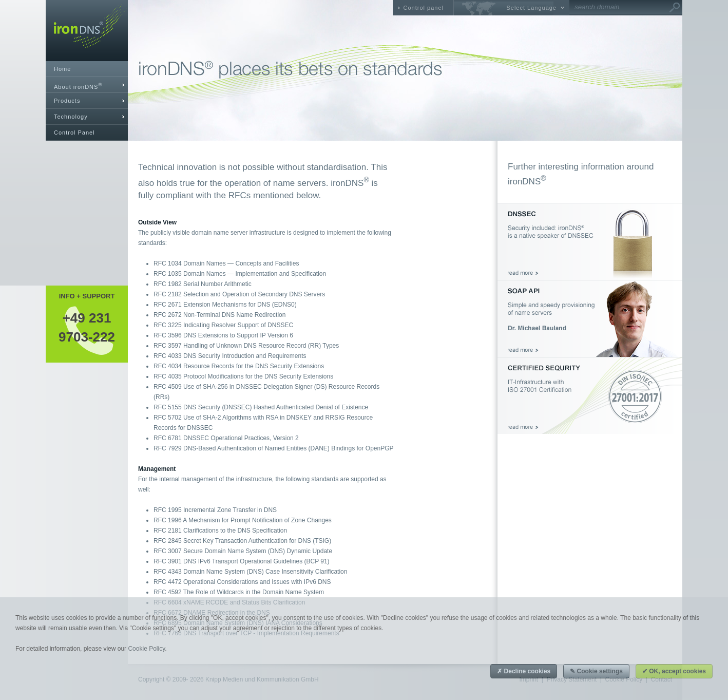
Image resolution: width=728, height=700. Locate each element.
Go (675, 8)
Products (67, 101)
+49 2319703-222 (87, 327)
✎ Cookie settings (596, 671)
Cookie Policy (146, 649)
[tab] (87, 85)
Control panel (424, 8)
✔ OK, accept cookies (674, 671)
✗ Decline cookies (524, 671)
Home (62, 69)
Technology (71, 117)
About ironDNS (78, 86)
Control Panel (74, 133)
